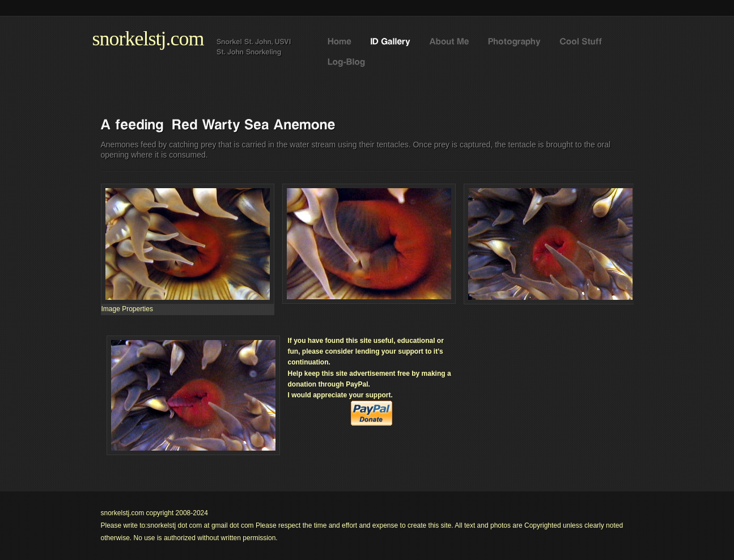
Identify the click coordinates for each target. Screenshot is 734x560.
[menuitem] (127, 309)
